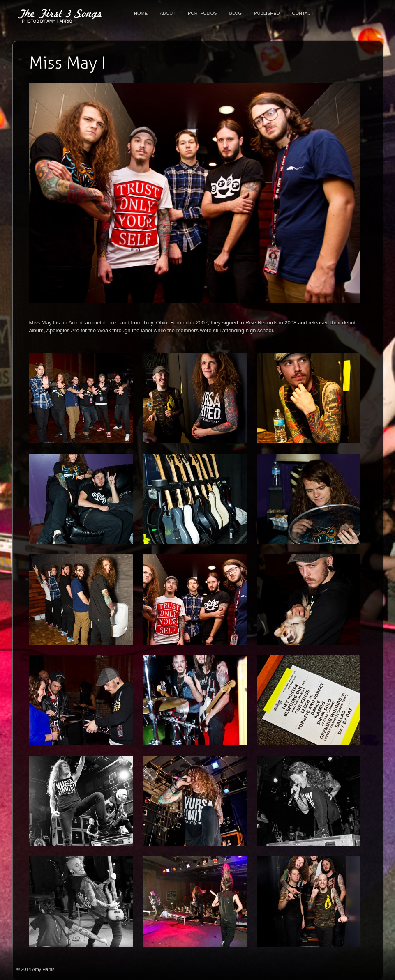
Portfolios (202, 13)
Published (267, 13)
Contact (303, 13)
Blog (236, 13)
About (168, 13)
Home (141, 13)
